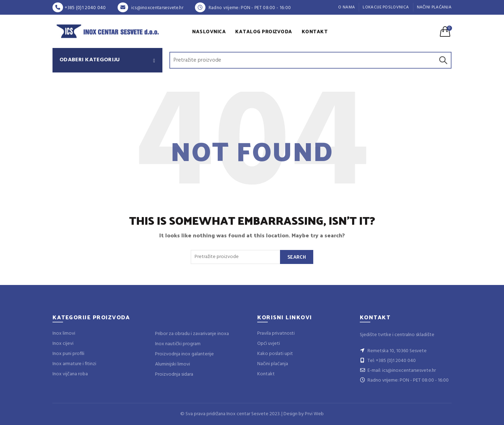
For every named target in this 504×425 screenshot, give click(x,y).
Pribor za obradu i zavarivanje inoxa (192, 334)
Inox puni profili (68, 354)
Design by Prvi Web (304, 414)
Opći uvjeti (269, 344)
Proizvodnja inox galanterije (184, 354)
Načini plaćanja (434, 7)
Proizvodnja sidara (174, 374)
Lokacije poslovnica (386, 7)
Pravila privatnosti (276, 333)
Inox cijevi (63, 344)
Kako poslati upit (275, 354)
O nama (346, 7)
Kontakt (315, 31)
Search (443, 60)
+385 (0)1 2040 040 (79, 8)
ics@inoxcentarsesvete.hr (150, 8)
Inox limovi (64, 333)
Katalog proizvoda (264, 31)
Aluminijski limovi (173, 364)
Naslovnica (209, 31)
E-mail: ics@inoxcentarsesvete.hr (398, 371)
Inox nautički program (178, 344)
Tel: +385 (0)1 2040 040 (388, 361)
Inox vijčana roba (70, 374)
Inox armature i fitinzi (74, 364)
